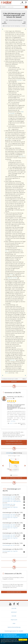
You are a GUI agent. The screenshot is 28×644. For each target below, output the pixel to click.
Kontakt (14, 616)
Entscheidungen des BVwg (9, 500)
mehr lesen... (13, 421)
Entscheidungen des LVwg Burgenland (12, 501)
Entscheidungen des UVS (9, 498)
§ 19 (11, 275)
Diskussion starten (14, 592)
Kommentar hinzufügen (14, 444)
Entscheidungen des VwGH (9, 497)
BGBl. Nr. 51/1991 (13, 278)
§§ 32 (7, 373)
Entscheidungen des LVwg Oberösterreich (9, 505)
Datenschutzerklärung (14, 627)
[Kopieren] (25, 379)
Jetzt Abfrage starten (14, 478)
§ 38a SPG (11, 423)
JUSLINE (14, 608)
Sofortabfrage (10, 453)
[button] (3, 29)
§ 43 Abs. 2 (13, 360)
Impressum (14, 620)
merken (14, 382)
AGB (14, 623)
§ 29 (7, 139)
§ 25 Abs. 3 (22, 156)
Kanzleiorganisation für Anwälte (14, 631)
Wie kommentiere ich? (14, 441)
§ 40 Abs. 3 (20, 80)
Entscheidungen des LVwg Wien (10, 507)
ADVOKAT (14, 612)
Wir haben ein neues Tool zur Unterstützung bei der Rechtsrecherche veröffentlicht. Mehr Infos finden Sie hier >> (14, 638)
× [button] (27, 635)
